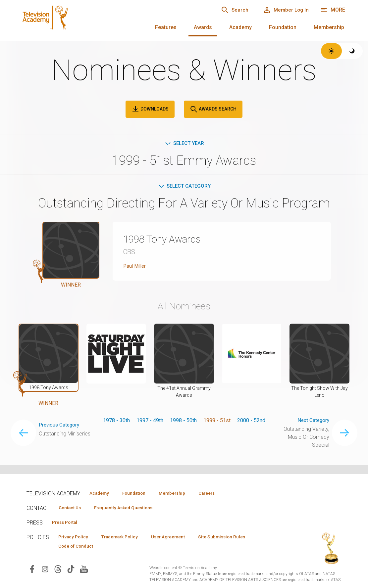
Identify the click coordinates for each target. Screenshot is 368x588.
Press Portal (67, 523)
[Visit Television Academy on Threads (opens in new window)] (58, 571)
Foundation (283, 27)
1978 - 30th (116, 421)
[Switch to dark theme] (352, 51)
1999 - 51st (217, 421)
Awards (203, 27)
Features (166, 27)
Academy (240, 27)
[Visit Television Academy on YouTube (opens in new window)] (84, 571)
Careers (219, 493)
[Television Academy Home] (71, 20)
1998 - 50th (183, 421)
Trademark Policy (125, 538)
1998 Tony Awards (166, 240)
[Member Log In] (284, 10)
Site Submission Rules (236, 538)
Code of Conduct (78, 547)
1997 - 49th (150, 421)
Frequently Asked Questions (129, 508)
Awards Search (213, 109)
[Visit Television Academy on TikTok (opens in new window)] (71, 571)
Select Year (184, 143)
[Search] (229, 10)
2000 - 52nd (251, 421)
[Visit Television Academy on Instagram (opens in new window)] (45, 571)
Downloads (150, 109)
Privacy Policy (75, 538)
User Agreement (178, 538)
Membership (329, 27)
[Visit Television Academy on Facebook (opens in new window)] (32, 571)
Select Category (184, 187)
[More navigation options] (333, 10)
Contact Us (72, 508)
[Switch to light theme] (331, 51)
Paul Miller (136, 267)
